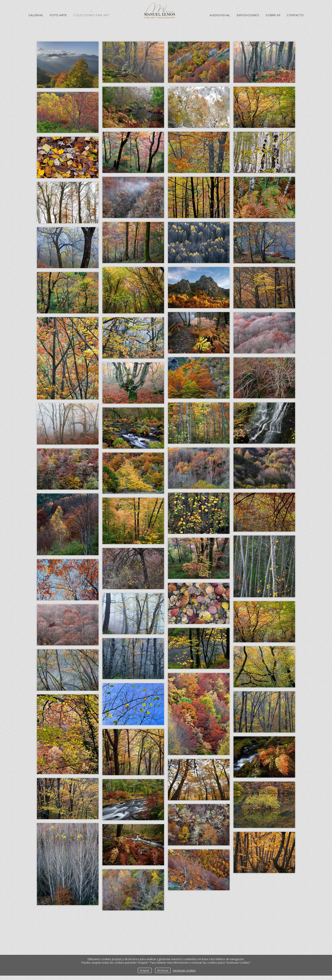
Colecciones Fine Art (91, 15)
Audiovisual (220, 15)
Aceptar (145, 970)
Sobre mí (273, 15)
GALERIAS (36, 15)
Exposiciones (248, 15)
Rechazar (163, 970)
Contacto (295, 15)
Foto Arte (58, 15)
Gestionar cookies (184, 970)
